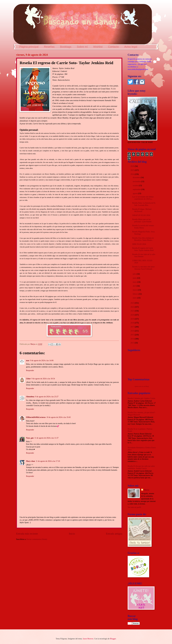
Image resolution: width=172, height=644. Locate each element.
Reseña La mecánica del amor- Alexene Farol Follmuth (144, 268)
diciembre (137, 177)
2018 (133, 323)
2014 (133, 339)
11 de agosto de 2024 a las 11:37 (46, 438)
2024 (133, 174)
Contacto (113, 47)
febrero (136, 294)
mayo (135, 282)
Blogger (113, 639)
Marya (146, 490)
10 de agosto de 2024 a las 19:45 (59, 417)
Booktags (66, 47)
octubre (136, 186)
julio (135, 274)
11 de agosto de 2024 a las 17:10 (48, 461)
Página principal (29, 47)
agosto (135, 193)
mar (28, 361)
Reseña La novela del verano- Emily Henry (143, 227)
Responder (30, 370)
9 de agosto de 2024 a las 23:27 (47, 397)
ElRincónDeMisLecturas (36, 417)
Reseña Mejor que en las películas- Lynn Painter (142, 220)
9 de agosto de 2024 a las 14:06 (42, 361)
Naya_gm (30, 438)
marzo (135, 290)
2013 (133, 343)
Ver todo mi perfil (134, 507)
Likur (28, 379)
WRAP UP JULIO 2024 (141, 215)
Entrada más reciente (27, 534)
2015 (133, 335)
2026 (133, 166)
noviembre (137, 181)
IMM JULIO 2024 (139, 244)
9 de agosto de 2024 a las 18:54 (43, 379)
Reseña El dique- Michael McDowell (142, 210)
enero (135, 298)
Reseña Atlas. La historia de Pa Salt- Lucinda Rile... (144, 204)
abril (135, 286)
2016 (133, 331)
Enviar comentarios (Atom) (37, 539)
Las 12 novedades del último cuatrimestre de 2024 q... (143, 198)
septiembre (137, 189)
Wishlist (98, 47)
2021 (133, 311)
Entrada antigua (114, 534)
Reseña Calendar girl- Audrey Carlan (141, 398)
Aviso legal (131, 47)
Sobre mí (82, 47)
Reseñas (49, 47)
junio (135, 278)
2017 (133, 327)
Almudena (30, 397)
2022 (133, 307)
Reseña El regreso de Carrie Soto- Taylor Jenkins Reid (143, 249)
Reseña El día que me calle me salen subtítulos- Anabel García (141, 467)
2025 (133, 170)
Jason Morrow (88, 639)
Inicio (72, 534)
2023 (133, 303)
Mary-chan (31, 461)
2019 (133, 319)
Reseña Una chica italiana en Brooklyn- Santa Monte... (143, 239)
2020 (133, 315)
